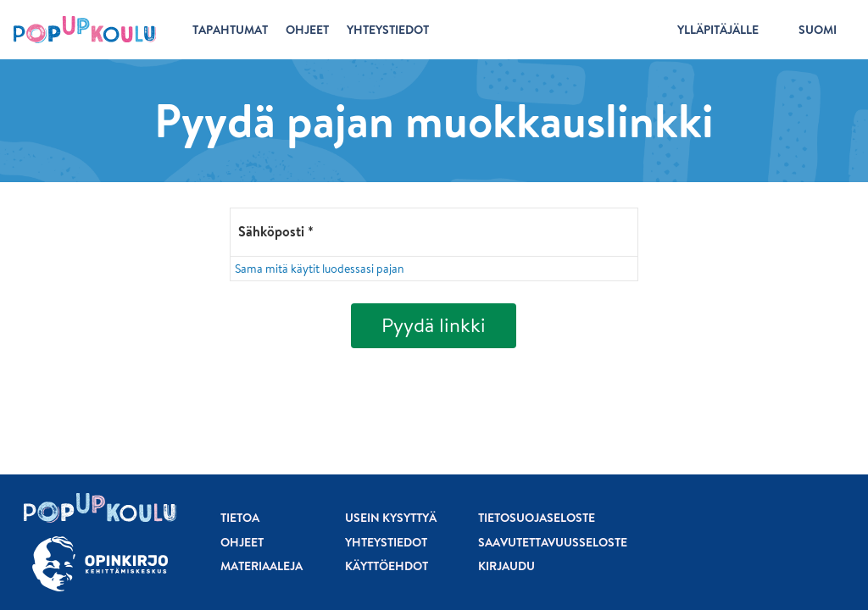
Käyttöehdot (387, 566)
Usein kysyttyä (391, 518)
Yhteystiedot (386, 542)
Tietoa (240, 518)
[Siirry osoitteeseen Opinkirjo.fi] (100, 564)
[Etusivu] (85, 30)
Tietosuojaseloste (537, 518)
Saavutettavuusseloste (553, 542)
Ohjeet (242, 542)
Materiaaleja (262, 566)
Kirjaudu (506, 566)
